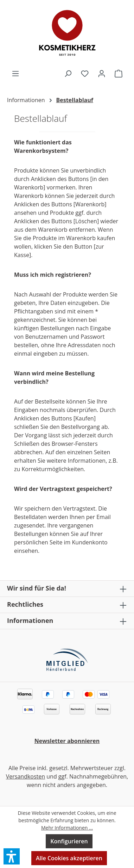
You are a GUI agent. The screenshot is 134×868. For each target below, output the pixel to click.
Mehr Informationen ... (67, 828)
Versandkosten (25, 776)
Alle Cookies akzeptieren (69, 858)
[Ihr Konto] (102, 73)
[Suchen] (68, 73)
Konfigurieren (69, 841)
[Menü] (15, 73)
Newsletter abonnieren (67, 741)
